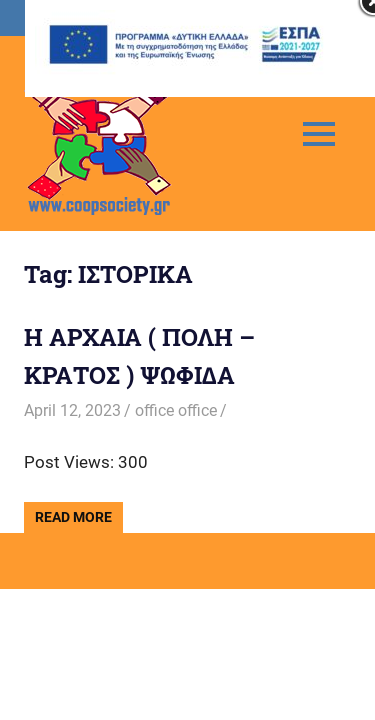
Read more (73, 517)
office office (176, 410)
